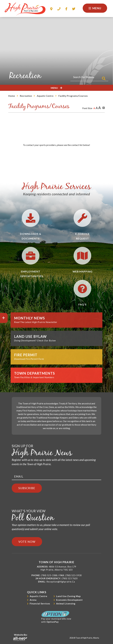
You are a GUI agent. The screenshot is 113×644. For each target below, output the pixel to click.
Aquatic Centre (45, 96)
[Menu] (95, 8)
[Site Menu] (56, 88)
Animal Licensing (66, 604)
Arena (33, 600)
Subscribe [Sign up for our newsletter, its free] (27, 488)
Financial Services (40, 604)
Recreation (26, 96)
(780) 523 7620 (70, 578)
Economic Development (69, 600)
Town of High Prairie (25, 9)
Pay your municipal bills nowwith (56, 617)
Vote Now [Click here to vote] (27, 542)
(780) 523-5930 (73, 575)
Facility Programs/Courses (73, 96)
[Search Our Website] (89, 77)
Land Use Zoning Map (68, 596)
